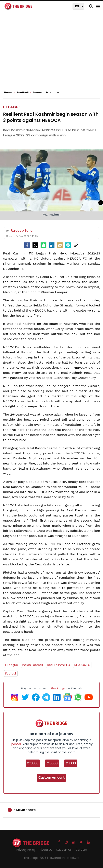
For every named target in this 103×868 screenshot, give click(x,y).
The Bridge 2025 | (36, 858)
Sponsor (15, 744)
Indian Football (33, 665)
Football (11, 673)
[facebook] (27, 245)
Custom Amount (51, 778)
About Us (46, 850)
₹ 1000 (71, 763)
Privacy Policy (26, 850)
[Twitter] (35, 245)
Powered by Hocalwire (64, 858)
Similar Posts (25, 810)
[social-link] (76, 245)
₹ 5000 (33, 763)
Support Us (64, 850)
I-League (12, 107)
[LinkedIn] (52, 245)
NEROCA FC (82, 665)
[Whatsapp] (43, 245)
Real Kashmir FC (59, 665)
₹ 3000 (52, 763)
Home (10, 93)
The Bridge (58, 688)
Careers (81, 850)
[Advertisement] (53, 53)
